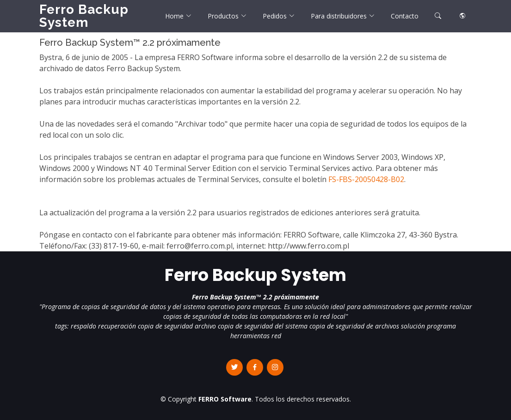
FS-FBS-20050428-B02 (366, 179)
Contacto (405, 16)
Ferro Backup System (84, 16)
